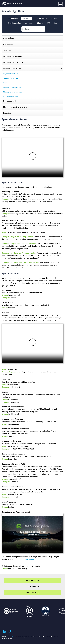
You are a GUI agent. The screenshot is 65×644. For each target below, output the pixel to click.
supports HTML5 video (25, 559)
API (48, 23)
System (54, 18)
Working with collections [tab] (13, 62)
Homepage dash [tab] (10, 101)
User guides (27, 18)
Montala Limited (12, 637)
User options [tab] (8, 38)
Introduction (13, 18)
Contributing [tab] (8, 44)
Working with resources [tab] (13, 56)
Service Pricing (33, 592)
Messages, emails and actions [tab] (15, 107)
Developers (29, 23)
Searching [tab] (7, 50)
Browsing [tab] (7, 113)
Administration (41, 18)
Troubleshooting (14, 23)
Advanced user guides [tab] (12, 68)
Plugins (40, 23)
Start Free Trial (33, 580)
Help (55, 23)
